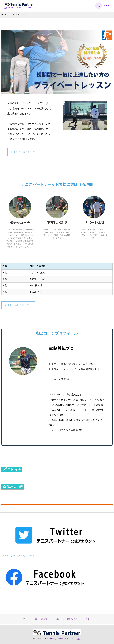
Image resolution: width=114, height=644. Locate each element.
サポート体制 (94, 223)
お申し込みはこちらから (24, 152)
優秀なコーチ (20, 223)
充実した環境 (57, 223)
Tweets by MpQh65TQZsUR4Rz (18, 556)
